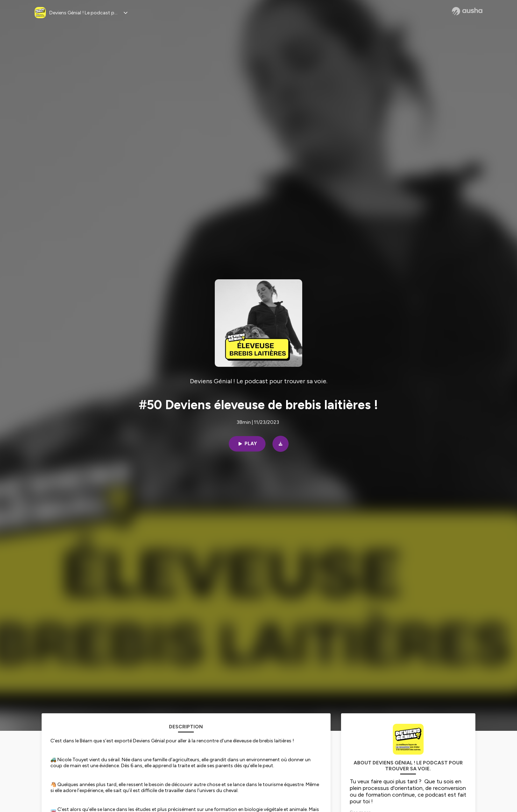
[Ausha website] (467, 11)
